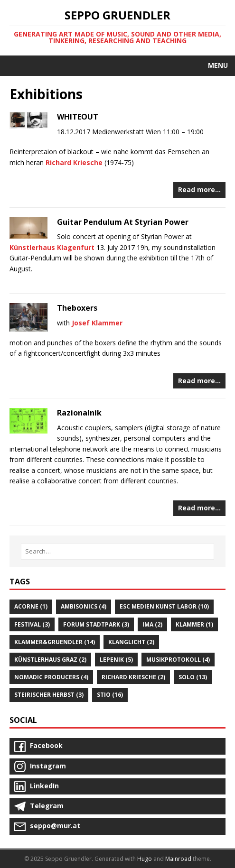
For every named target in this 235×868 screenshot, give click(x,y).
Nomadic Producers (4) (51, 677)
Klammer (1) (194, 624)
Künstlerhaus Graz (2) (50, 660)
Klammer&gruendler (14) (55, 642)
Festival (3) (32, 624)
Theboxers (77, 308)
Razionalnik (79, 413)
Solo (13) (193, 677)
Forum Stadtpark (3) (96, 624)
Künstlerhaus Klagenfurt (52, 247)
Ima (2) (152, 624)
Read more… (199, 189)
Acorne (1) (31, 606)
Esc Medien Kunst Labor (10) (164, 606)
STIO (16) (110, 695)
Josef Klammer (97, 323)
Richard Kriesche (74, 162)
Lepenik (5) (116, 660)
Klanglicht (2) (131, 642)
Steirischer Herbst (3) (49, 695)
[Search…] (117, 551)
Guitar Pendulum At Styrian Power (123, 222)
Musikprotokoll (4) (178, 660)
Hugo (145, 859)
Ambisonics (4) (84, 606)
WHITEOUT (78, 117)
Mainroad (178, 859)
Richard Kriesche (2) (133, 677)
